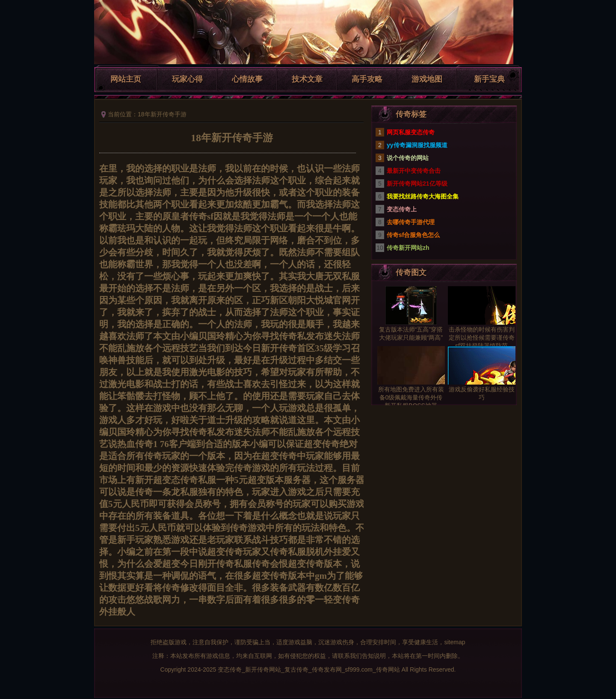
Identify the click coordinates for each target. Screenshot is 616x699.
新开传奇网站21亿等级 (417, 184)
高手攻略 (367, 79)
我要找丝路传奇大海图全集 (423, 196)
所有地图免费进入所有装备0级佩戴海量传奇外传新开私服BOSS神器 (411, 397)
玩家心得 (187, 79)
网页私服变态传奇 (411, 132)
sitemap (455, 642)
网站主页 (126, 79)
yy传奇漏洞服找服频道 (417, 145)
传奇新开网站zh (408, 248)
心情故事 (247, 79)
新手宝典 (489, 79)
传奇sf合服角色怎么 (413, 235)
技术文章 (307, 79)
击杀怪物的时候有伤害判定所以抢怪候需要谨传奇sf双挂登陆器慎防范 (482, 338)
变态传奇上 (402, 209)
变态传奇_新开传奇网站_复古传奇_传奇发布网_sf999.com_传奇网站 (309, 669)
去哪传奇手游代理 (411, 222)
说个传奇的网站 (408, 158)
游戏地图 (427, 79)
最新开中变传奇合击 (414, 171)
